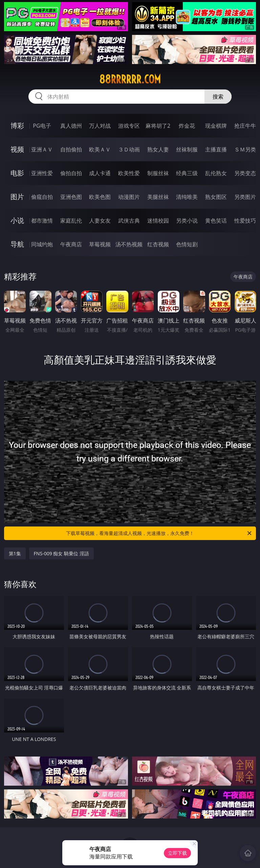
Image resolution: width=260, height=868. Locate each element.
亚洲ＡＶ (42, 149)
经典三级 (187, 173)
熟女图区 (216, 197)
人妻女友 (100, 221)
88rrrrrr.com (130, 79)
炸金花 (187, 126)
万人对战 (100, 126)
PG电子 (42, 126)
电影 (17, 173)
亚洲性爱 (42, 173)
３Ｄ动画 (129, 149)
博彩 (17, 126)
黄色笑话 (216, 221)
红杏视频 (158, 244)
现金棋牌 (216, 126)
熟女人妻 (158, 149)
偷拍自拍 (71, 173)
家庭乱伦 (71, 221)
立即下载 (177, 853)
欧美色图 (100, 197)
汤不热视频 (129, 244)
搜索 (218, 97)
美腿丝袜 (158, 197)
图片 (17, 197)
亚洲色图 (71, 197)
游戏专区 (129, 126)
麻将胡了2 (158, 126)
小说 (17, 220)
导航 (17, 244)
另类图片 (245, 197)
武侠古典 (129, 221)
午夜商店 (71, 244)
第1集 (15, 553)
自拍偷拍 (71, 149)
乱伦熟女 (216, 173)
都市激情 (42, 221)
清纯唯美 (187, 197)
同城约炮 (42, 244)
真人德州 (71, 126)
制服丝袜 (158, 173)
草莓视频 (100, 244)
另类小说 (187, 221)
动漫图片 (129, 197)
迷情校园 (158, 221)
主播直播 (216, 149)
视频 (17, 149)
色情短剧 (187, 244)
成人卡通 (100, 173)
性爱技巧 (245, 221)
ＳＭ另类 (245, 149)
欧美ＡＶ (100, 149)
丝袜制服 (187, 149)
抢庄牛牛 (245, 126)
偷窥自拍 (42, 197)
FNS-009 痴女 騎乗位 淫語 (61, 553)
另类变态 (245, 173)
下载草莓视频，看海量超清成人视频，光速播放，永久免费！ (159, 533)
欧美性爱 (129, 173)
